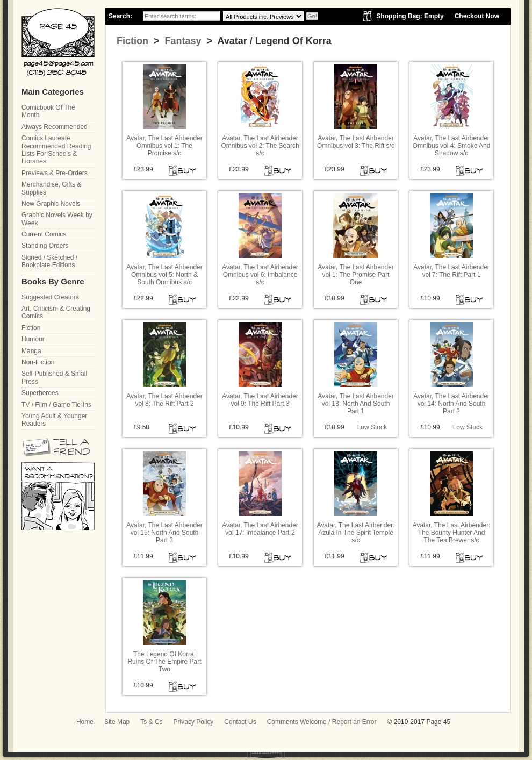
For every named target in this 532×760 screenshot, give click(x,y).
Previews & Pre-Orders (55, 173)
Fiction (132, 41)
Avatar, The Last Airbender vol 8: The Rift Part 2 (164, 400)
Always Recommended (55, 127)
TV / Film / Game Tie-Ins (56, 405)
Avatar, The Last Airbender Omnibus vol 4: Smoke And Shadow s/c (452, 146)
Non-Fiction (38, 362)
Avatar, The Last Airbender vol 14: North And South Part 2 (451, 404)
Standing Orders (45, 246)
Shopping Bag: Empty (410, 16)
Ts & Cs (151, 722)
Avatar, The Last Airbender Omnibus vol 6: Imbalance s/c (260, 275)
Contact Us (240, 722)
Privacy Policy (194, 722)
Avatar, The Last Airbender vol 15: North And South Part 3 (164, 533)
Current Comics (44, 234)
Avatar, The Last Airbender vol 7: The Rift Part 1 (451, 271)
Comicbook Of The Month (48, 111)
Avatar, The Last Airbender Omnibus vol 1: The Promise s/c (164, 146)
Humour (33, 339)
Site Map (117, 722)
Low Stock (372, 427)
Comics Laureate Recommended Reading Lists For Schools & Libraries (56, 150)
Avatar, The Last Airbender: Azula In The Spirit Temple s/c (356, 533)
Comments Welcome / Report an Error (322, 722)
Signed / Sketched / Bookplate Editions (49, 261)
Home (85, 722)
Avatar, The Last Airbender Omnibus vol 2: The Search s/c (260, 146)
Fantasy (182, 41)
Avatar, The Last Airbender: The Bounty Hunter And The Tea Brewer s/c (452, 533)
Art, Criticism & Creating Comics (56, 312)
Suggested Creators (50, 297)
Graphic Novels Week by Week (57, 219)
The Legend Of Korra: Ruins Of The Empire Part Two (164, 662)
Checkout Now (477, 16)
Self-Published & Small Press (54, 377)
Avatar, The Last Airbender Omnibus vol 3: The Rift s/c (356, 142)
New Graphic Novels (51, 204)
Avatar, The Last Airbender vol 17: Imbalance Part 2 (260, 529)
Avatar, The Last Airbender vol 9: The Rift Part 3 (260, 400)
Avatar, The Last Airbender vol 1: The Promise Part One (356, 275)
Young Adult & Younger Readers (54, 420)
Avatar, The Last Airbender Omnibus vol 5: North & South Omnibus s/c (164, 275)
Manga (31, 351)
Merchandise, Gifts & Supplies (51, 188)
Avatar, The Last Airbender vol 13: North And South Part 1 (356, 404)
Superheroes (40, 393)
